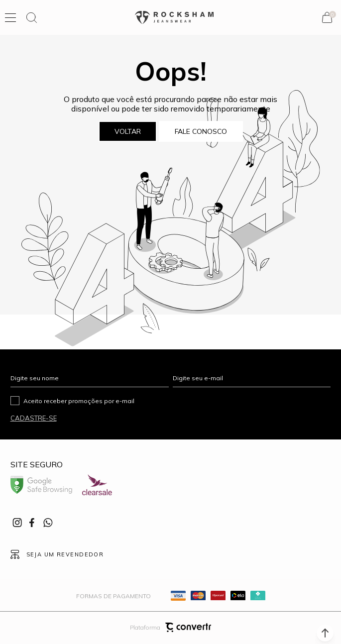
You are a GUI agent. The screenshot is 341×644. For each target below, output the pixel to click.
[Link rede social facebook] (33, 523)
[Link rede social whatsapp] (48, 523)
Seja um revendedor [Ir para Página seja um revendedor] (65, 554)
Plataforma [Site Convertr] (170, 627)
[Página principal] (174, 18)
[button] (325, 633)
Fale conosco (201, 131)
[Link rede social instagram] (18, 523)
